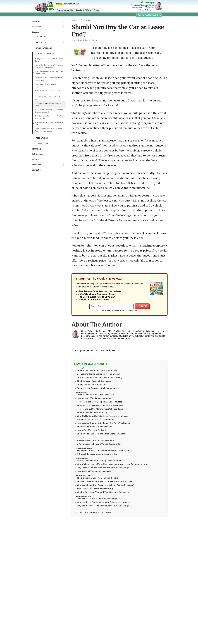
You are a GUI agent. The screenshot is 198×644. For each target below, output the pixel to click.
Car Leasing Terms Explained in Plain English (98, 374)
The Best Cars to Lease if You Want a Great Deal (50, 117)
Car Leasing (86, 20)
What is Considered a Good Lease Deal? (96, 395)
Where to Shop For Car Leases (91, 385)
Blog (96, 10)
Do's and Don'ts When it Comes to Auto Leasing (100, 377)
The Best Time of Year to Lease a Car (49, 123)
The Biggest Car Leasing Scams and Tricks (98, 478)
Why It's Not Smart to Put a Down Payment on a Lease (49, 130)
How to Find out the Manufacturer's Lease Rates (50, 73)
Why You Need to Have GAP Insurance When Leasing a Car (105, 506)
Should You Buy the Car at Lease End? (48, 104)
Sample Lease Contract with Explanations (97, 388)
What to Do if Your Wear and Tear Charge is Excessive (103, 492)
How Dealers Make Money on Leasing (95, 488)
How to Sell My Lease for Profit (92, 430)
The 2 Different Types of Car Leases (94, 381)
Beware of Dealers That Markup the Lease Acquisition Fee (104, 481)
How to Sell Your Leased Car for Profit (48, 92)
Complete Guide (65, 10)
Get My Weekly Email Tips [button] (149, 15)
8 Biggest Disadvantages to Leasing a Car (97, 454)
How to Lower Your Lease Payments (46, 85)
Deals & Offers (84, 10)
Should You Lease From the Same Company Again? (49, 111)
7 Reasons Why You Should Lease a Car (96, 440)
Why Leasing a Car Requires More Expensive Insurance (103, 502)
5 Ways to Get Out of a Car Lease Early (49, 60)
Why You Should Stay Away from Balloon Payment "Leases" (106, 485)
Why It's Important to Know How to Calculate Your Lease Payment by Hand (112, 464)
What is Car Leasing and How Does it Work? (98, 370)
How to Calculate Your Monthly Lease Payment (99, 461)
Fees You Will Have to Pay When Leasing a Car (99, 499)
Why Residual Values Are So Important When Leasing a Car (105, 468)
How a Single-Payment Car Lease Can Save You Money (49, 66)
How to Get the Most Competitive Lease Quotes (49, 79)
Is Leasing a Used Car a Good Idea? (47, 98)
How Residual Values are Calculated (94, 471)
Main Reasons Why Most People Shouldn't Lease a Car (103, 450)
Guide (74, 20)
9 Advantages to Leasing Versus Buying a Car (99, 444)
